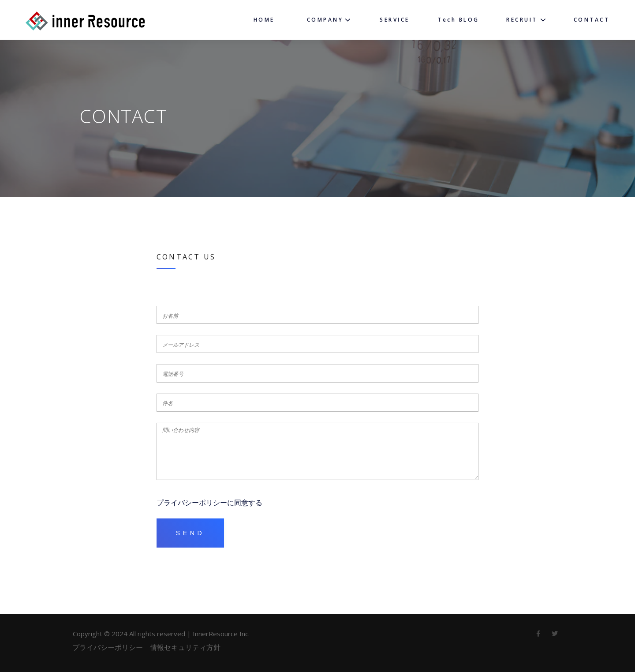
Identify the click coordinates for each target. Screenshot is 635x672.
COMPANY (325, 20)
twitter (555, 636)
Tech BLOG (458, 20)
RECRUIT (522, 20)
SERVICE (395, 20)
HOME (264, 20)
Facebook (538, 636)
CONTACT (592, 20)
